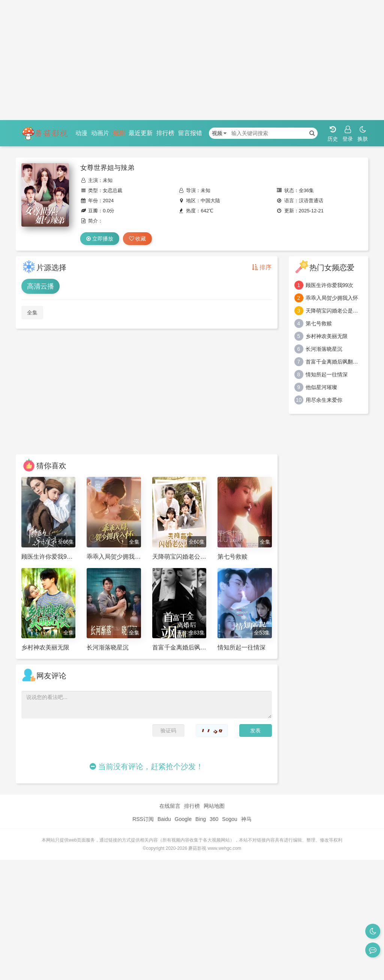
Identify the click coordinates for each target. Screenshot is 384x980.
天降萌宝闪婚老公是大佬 (334, 311)
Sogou (229, 819)
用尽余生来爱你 (324, 400)
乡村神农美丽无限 (327, 336)
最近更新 (141, 133)
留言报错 (190, 133)
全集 (32, 313)
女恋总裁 (112, 190)
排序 (262, 267)
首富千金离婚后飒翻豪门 (334, 362)
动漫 (81, 133)
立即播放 (100, 239)
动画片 (100, 133)
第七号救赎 (319, 323)
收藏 (138, 239)
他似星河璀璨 (321, 387)
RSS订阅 (143, 819)
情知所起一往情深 (327, 374)
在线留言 (170, 806)
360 (214, 819)
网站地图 (214, 806)
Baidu (164, 819)
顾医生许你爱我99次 (330, 285)
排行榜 (165, 133)
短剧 (119, 133)
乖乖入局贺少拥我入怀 (332, 298)
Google (183, 819)
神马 (246, 819)
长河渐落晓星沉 (324, 349)
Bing (201, 819)
